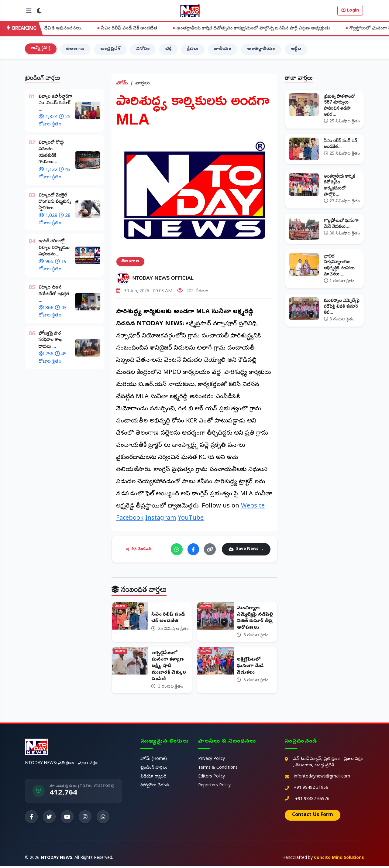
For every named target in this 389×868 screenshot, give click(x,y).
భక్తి (169, 50)
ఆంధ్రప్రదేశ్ (111, 50)
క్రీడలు (193, 50)
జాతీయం (224, 50)
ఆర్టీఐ (297, 50)
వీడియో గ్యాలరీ (153, 779)
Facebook (130, 519)
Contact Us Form (313, 817)
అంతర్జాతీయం (262, 50)
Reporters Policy (214, 787)
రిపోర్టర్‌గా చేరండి (155, 787)
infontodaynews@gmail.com (322, 779)
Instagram (161, 519)
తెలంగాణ (76, 50)
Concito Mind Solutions (339, 860)
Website (253, 507)
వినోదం (143, 50)
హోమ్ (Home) (154, 761)
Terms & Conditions (218, 770)
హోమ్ (122, 84)
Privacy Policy (212, 761)
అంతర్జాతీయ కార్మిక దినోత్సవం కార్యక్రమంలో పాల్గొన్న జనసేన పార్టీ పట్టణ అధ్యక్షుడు (265, 29)
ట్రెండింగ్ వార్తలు (154, 770)
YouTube (191, 519)
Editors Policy (212, 779)
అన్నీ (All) (41, 49)
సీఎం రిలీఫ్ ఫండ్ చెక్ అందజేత (140, 29)
